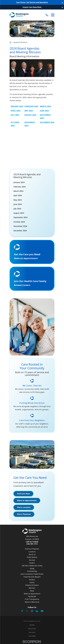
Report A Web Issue (32, 603)
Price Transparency (32, 600)
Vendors (32, 580)
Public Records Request (32, 578)
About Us (32, 555)
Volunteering (32, 572)
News (32, 592)
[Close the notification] (62, 3)
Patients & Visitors (32, 586)
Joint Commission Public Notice (32, 575)
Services (32, 561)
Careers (32, 564)
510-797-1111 (32, 545)
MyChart (32, 589)
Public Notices (32, 558)
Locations (32, 552)
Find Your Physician (32, 550)
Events (32, 583)
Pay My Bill (32, 597)
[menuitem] (32, 182)
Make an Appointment (32, 594)
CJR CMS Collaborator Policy (32, 566)
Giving (32, 569)
